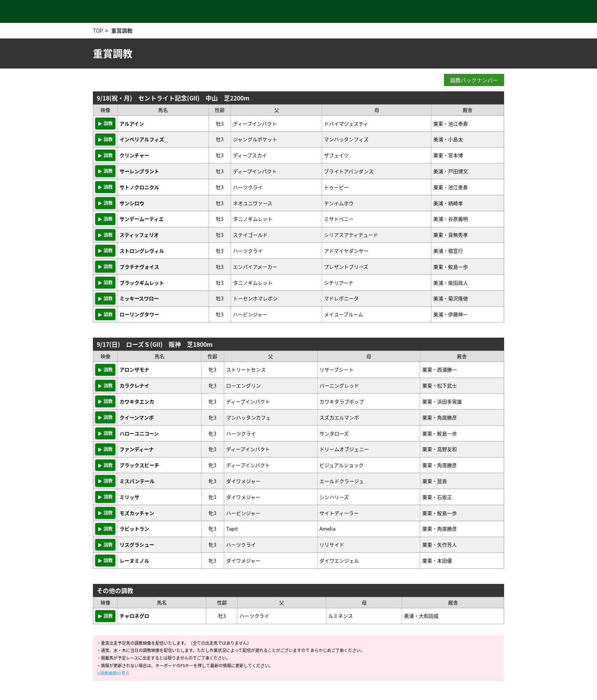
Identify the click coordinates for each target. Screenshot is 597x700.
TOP (98, 30)
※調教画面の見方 (113, 673)
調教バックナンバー (474, 80)
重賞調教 (122, 30)
